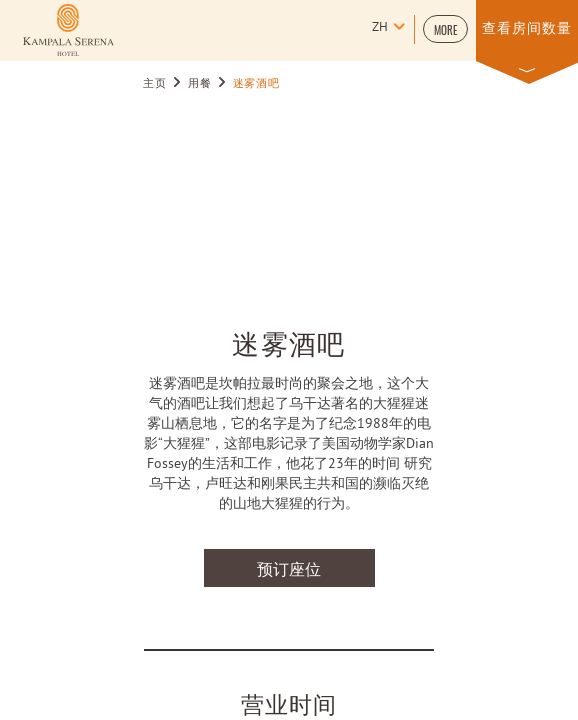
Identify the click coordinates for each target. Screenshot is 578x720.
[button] (445, 29)
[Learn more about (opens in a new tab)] (68, 30)
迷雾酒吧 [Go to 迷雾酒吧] (256, 84)
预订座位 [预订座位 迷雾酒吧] (289, 568)
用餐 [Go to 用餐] (199, 84)
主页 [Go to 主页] (154, 84)
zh (380, 28)
